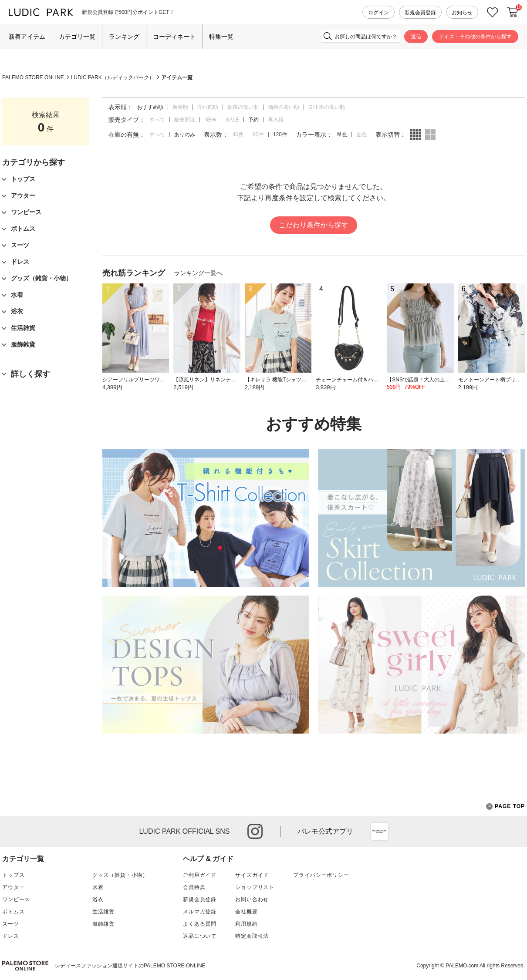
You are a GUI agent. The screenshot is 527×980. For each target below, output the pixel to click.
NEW (210, 120)
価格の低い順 (243, 107)
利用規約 (246, 924)
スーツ (11, 924)
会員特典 (194, 887)
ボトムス (13, 912)
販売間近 (185, 120)
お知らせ (462, 13)
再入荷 (276, 120)
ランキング (124, 37)
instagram (255, 831)
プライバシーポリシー (321, 875)
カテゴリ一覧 (77, 37)
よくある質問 (200, 924)
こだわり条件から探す (314, 225)
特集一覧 (221, 37)
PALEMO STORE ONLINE (33, 77)
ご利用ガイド (200, 875)
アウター (13, 887)
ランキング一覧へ (198, 273)
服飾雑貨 (103, 924)
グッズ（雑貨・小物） (120, 875)
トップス (13, 875)
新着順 (180, 107)
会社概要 (246, 912)
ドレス (11, 936)
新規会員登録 (420, 13)
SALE (232, 120)
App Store (379, 832)
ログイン (378, 13)
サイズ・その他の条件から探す (475, 37)
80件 (258, 135)
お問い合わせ (252, 899)
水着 (98, 887)
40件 (238, 135)
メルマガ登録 (200, 912)
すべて (157, 120)
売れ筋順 (208, 107)
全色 (361, 135)
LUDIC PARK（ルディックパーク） (113, 77)
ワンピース (16, 899)
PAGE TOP (505, 807)
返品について (200, 936)
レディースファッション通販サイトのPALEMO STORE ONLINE (130, 966)
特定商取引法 (252, 936)
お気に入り (493, 12)
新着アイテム (27, 37)
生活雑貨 (103, 912)
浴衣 (98, 899)
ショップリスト (255, 887)
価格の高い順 (284, 107)
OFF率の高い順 (327, 107)
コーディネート (174, 37)
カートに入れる (513, 12)
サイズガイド (252, 875)
